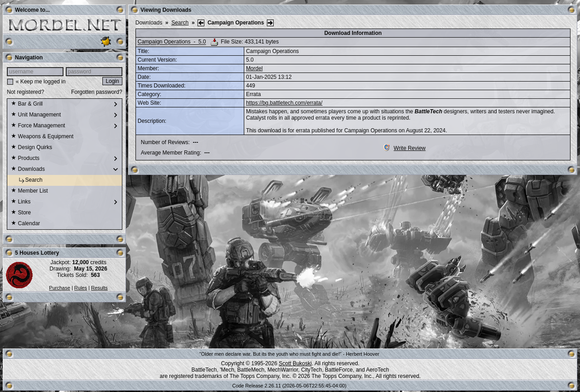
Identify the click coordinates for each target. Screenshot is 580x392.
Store (21, 213)
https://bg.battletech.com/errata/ (284, 103)
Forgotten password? (97, 92)
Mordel (254, 68)
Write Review (404, 148)
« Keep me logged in (41, 82)
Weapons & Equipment (42, 137)
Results (99, 288)
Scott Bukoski (295, 363)
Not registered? (25, 92)
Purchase (59, 288)
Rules (81, 288)
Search (27, 180)
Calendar (25, 224)
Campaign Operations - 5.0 (172, 42)
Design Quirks (31, 148)
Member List (29, 191)
